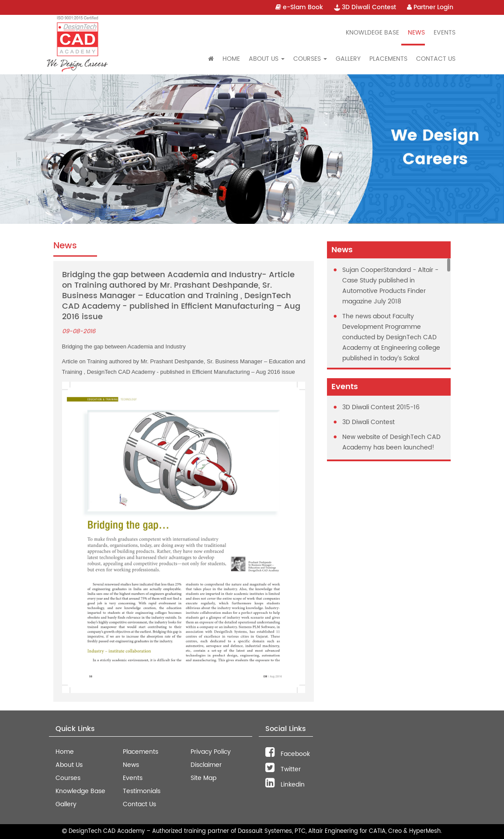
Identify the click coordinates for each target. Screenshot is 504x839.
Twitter (283, 769)
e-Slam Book (299, 7)
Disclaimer (206, 765)
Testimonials (142, 791)
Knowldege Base (372, 33)
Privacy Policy (211, 752)
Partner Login (430, 7)
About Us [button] (267, 59)
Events (445, 33)
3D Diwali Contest (365, 7)
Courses (68, 778)
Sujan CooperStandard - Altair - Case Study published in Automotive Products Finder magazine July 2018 (390, 286)
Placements (388, 59)
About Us (69, 765)
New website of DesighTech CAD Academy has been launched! (391, 442)
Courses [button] (310, 59)
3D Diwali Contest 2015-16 (381, 407)
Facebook (288, 754)
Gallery (348, 59)
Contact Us (436, 59)
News (416, 33)
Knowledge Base (80, 791)
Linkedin (285, 785)
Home (231, 59)
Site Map (203, 778)
